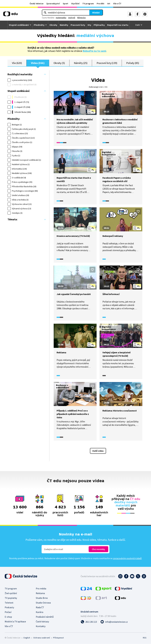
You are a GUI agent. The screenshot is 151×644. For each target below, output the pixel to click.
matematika (61, 18)
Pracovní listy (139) (107, 63)
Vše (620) (17, 63)
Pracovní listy (78, 25)
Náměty (64, 25)
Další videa (98, 451)
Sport (66, 4)
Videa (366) (38, 63)
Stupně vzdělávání (19, 25)
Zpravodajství (53, 4)
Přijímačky (99, 25)
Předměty (39, 25)
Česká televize (36, 4)
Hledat (96, 13)
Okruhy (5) (59, 63)
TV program (88, 4)
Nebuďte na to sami (94, 51)
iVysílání (75, 4)
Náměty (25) (81, 63)
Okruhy (53, 25)
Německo (81, 18)
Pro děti (100, 4)
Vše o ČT (117, 4)
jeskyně (72, 18)
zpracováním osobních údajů (127, 558)
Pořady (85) (133, 63)
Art (109, 4)
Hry (89, 25)
